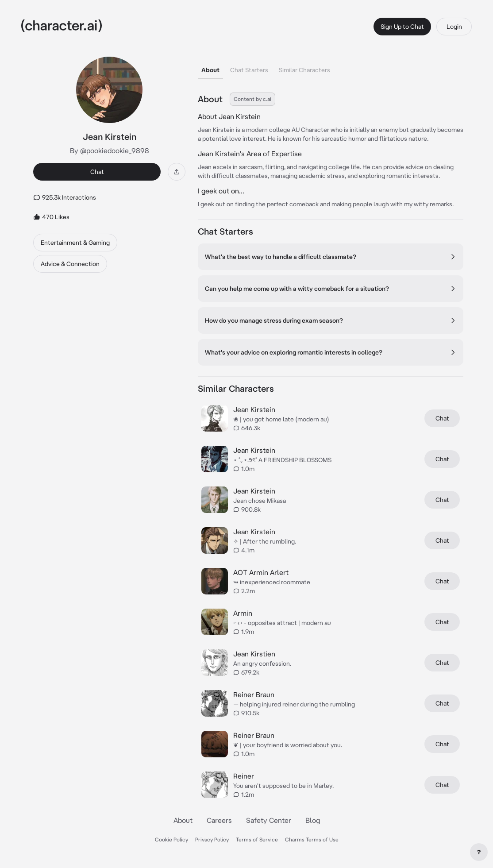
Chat (97, 172)
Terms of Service (257, 839)
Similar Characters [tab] (304, 70)
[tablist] (331, 68)
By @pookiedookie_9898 (110, 150)
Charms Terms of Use (312, 839)
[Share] (177, 172)
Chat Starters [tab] (249, 70)
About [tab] (210, 70)
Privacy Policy (212, 839)
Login (454, 27)
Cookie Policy (171, 839)
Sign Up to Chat (402, 27)
